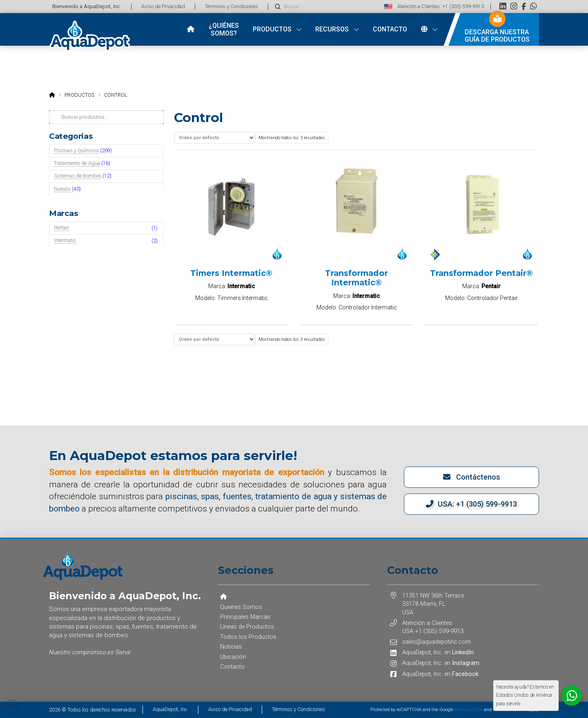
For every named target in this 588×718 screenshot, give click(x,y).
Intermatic (65, 240)
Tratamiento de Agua (77, 163)
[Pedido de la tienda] (214, 138)
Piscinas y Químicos (76, 150)
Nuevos (62, 189)
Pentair (61, 228)
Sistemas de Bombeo (78, 176)
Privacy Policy (469, 710)
